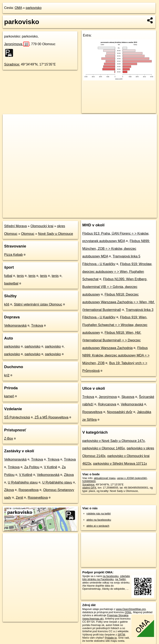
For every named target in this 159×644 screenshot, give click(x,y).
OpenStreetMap (87, 215)
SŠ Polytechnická (17, 417)
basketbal (11, 283)
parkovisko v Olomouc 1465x (104, 448)
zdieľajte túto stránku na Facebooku (106, 578)
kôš (7, 304)
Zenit (19, 498)
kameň (9, 396)
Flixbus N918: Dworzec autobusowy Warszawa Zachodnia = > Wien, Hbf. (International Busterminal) (119, 302)
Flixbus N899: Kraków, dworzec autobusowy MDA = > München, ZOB (116, 356)
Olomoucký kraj (42, 226)
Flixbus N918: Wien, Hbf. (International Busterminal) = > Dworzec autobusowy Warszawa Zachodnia (112, 340)
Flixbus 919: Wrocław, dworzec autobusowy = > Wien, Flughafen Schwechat (117, 272)
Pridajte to (111, 638)
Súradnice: (12, 64)
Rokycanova (107, 404)
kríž (7, 375)
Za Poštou (32, 467)
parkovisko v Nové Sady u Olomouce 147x (114, 441)
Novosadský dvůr (120, 412)
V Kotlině (51, 467)
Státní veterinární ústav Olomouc (38, 304)
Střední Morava (15, 226)
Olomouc (28, 234)
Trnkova (37, 326)
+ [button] (10, 121)
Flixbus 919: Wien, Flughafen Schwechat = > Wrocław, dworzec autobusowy (115, 325)
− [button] (10, 128)
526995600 (89, 481)
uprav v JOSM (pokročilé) (132, 478)
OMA (18, 8)
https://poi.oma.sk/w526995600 (139, 215)
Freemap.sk (108, 215)
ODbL (128, 612)
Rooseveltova (28, 490)
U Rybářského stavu (23, 482)
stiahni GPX (89, 488)
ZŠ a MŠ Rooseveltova (52, 417)
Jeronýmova (17, 44)
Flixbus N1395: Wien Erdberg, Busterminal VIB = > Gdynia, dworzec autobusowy (115, 287)
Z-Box (9, 438)
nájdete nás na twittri (99, 514)
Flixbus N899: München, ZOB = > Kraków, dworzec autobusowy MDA (116, 249)
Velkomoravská (15, 326)
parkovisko (34, 8)
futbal (8, 276)
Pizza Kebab (13, 255)
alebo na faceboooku (99, 520)
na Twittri (120, 579)
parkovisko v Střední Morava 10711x (120, 464)
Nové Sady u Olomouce (56, 234)
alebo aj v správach (98, 526)
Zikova (69, 475)
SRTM (121, 635)
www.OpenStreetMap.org (131, 609)
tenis (20, 276)
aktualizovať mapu (105, 478)
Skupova (128, 397)
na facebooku (111, 576)
